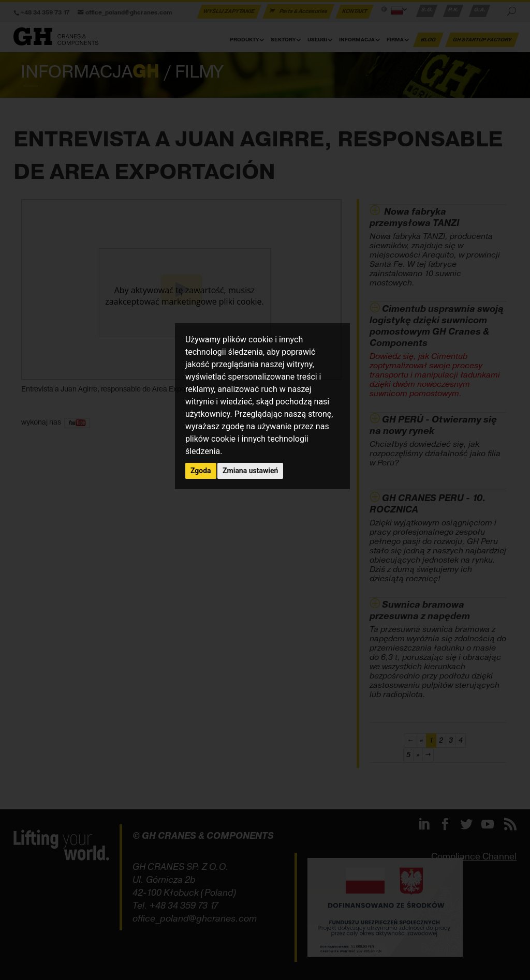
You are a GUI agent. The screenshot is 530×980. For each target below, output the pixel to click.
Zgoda (201, 471)
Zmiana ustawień (250, 471)
